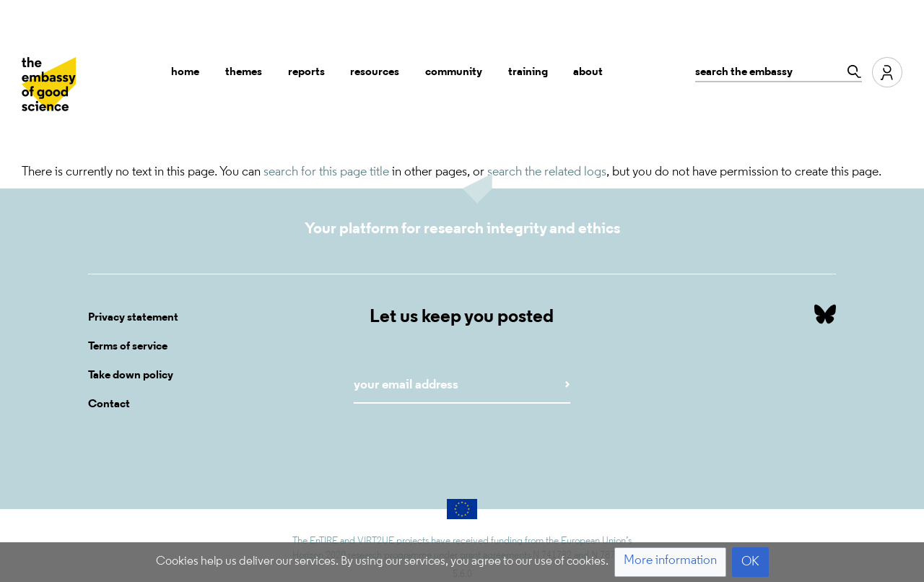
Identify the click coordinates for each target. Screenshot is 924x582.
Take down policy (131, 375)
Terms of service (128, 347)
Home (185, 72)
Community (454, 72)
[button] (670, 562)
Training (528, 72)
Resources (375, 72)
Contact (109, 404)
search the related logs (547, 172)
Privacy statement (133, 318)
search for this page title (326, 172)
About (588, 72)
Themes (244, 72)
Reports (306, 72)
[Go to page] (850, 71)
